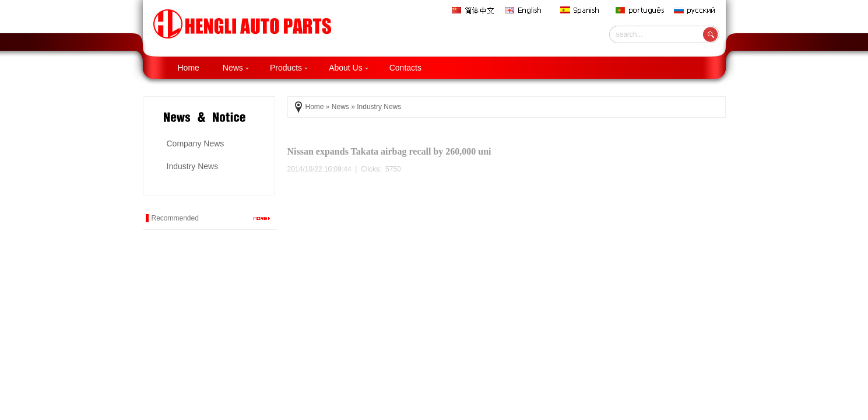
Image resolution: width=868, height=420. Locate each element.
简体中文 (474, 10)
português (640, 10)
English (528, 10)
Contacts (405, 68)
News (236, 68)
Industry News (193, 166)
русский (697, 10)
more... (262, 218)
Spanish (584, 10)
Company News (196, 143)
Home (189, 68)
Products (289, 68)
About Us (349, 68)
